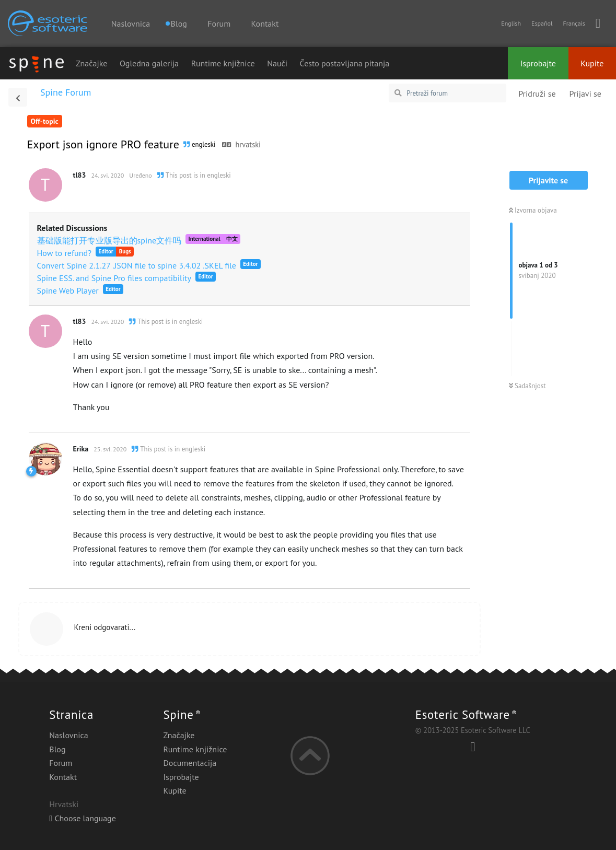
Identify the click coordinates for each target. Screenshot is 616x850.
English (511, 23)
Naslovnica (131, 24)
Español (542, 23)
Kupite (592, 63)
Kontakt (265, 24)
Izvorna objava (533, 210)
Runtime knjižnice (223, 63)
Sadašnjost (527, 386)
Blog (57, 749)
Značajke (91, 63)
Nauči (277, 63)
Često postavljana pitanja (345, 63)
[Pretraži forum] (448, 93)
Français (574, 23)
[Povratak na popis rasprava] (18, 97)
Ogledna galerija (149, 63)
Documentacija (190, 763)
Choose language (83, 818)
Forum (219, 24)
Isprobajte (538, 63)
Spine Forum (66, 92)
